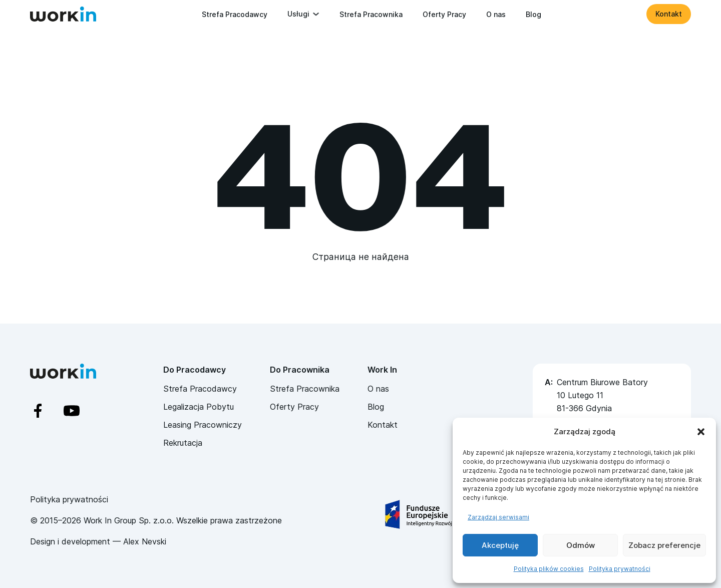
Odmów (581, 545)
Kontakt (669, 14)
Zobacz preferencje (664, 545)
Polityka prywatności (620, 569)
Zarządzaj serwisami (498, 517)
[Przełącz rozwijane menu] (316, 14)
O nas (496, 14)
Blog (533, 14)
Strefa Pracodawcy (235, 14)
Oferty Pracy (444, 14)
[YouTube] (80, 411)
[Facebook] (47, 411)
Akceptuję (500, 545)
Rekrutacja (183, 443)
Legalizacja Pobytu (199, 407)
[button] (701, 432)
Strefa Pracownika (371, 14)
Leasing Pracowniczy (203, 425)
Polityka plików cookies (549, 569)
